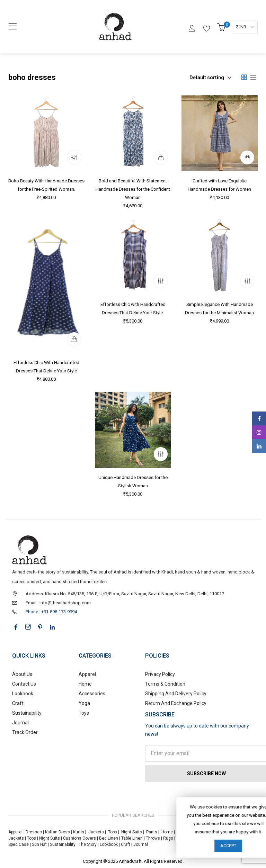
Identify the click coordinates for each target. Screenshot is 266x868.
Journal (20, 723)
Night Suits (132, 832)
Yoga (84, 703)
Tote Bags (186, 838)
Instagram (259, 432)
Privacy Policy (160, 674)
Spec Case (19, 844)
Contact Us (24, 684)
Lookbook (23, 694)
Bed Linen (109, 838)
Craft (18, 703)
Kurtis (79, 832)
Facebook (259, 418)
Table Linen (132, 838)
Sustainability (27, 713)
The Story (87, 844)
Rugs (168, 838)
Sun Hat (39, 844)
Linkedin (259, 446)
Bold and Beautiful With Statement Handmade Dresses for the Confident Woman (133, 189)
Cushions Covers (79, 838)
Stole (219, 838)
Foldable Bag (239, 838)
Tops (113, 832)
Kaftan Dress (57, 832)
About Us (22, 674)
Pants (152, 832)
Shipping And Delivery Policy (176, 694)
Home (85, 684)
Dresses (34, 832)
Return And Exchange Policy (176, 703)
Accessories (92, 694)
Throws (153, 838)
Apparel (87, 674)
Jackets (96, 832)
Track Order (25, 732)
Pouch (205, 838)
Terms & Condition (165, 684)
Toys (84, 713)
